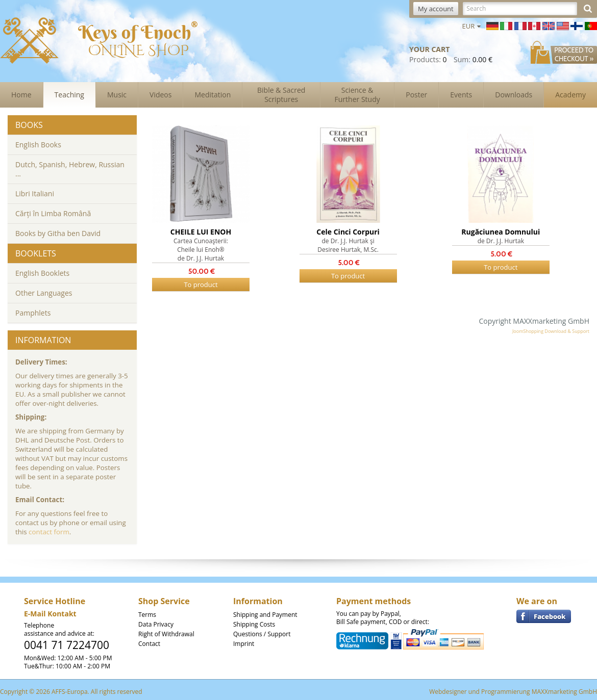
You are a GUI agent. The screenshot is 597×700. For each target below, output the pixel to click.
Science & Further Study (357, 95)
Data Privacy (156, 624)
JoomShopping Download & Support (551, 331)
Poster (416, 95)
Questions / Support (262, 634)
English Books (38, 145)
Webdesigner (448, 692)
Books (29, 125)
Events (461, 95)
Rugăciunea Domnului (501, 232)
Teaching (69, 95)
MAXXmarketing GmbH (564, 692)
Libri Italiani (35, 193)
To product (201, 284)
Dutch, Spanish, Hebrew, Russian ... (70, 169)
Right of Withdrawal (166, 634)
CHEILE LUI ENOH (201, 232)
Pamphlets (33, 313)
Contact (149, 644)
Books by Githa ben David (58, 233)
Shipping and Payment (265, 615)
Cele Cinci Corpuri (348, 232)
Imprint (244, 644)
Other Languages (44, 293)
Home (21, 95)
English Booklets (42, 273)
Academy (570, 95)
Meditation (213, 95)
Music (117, 95)
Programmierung (506, 692)
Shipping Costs (254, 624)
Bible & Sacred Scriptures (281, 95)
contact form (49, 532)
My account (436, 9)
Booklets (36, 253)
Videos (160, 95)
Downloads (514, 95)
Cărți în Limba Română (53, 213)
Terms (147, 615)
